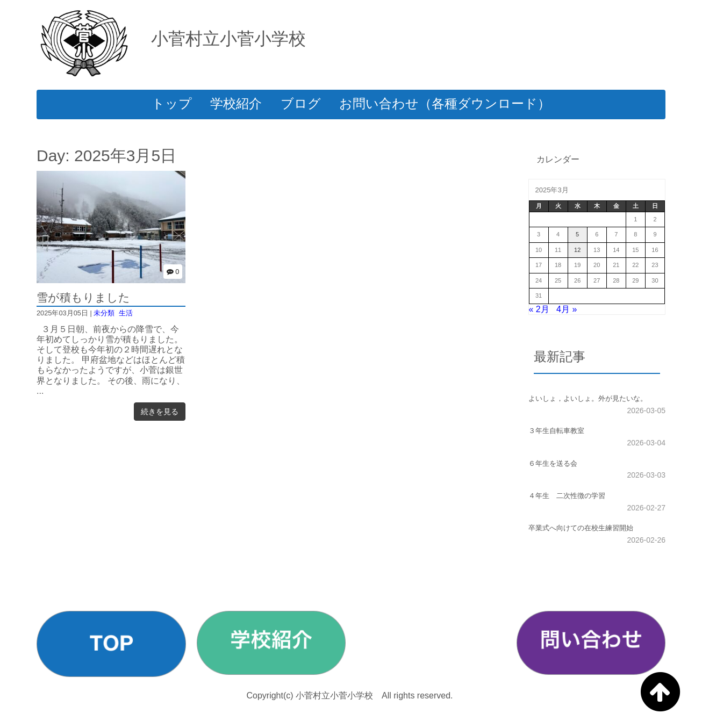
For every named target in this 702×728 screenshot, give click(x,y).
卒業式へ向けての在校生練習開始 (581, 528)
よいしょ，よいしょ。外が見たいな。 (588, 398)
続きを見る (160, 412)
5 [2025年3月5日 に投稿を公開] (577, 234)
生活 (126, 313)
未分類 (104, 313)
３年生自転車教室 (556, 431)
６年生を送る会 (553, 463)
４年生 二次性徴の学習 (567, 496)
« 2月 (539, 309)
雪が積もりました (83, 297)
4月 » (567, 309)
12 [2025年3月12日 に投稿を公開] (577, 250)
